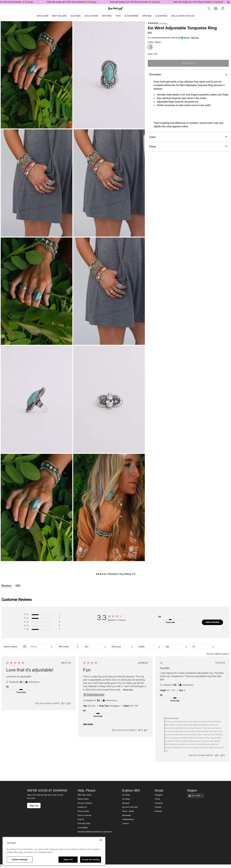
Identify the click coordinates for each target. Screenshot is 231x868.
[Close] (101, 840)
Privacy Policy (83, 811)
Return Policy (83, 799)
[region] (54, 851)
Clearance (161, 16)
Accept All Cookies (91, 860)
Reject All (68, 860)
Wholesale (126, 815)
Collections (91, 16)
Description (188, 74)
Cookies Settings (20, 860)
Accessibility (83, 828)
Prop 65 (81, 819)
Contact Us (82, 807)
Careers (125, 824)
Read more (128, 690)
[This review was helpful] (63, 703)
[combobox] (41, 646)
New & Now (43, 16)
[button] (42, 615)
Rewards (126, 803)
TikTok (157, 799)
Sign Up (34, 806)
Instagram (159, 795)
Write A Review (213, 622)
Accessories (132, 16)
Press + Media (128, 811)
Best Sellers (59, 16)
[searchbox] (12, 646)
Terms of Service (85, 815)
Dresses (147, 16)
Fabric (188, 137)
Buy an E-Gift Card (130, 807)
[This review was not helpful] (68, 703)
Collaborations (128, 819)
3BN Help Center (85, 795)
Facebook (159, 803)
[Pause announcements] (228, 2)
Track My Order (84, 824)
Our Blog (126, 799)
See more (88, 724)
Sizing (188, 147)
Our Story (126, 795)
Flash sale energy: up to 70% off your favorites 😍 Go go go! (73, 2)
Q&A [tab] (18, 585)
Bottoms (107, 16)
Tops (118, 16)
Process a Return (85, 803)
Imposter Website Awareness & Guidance (95, 832)
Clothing (76, 16)
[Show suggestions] (195, 796)
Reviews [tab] (6, 585)
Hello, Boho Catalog (183, 16)
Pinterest (158, 811)
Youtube (158, 807)
